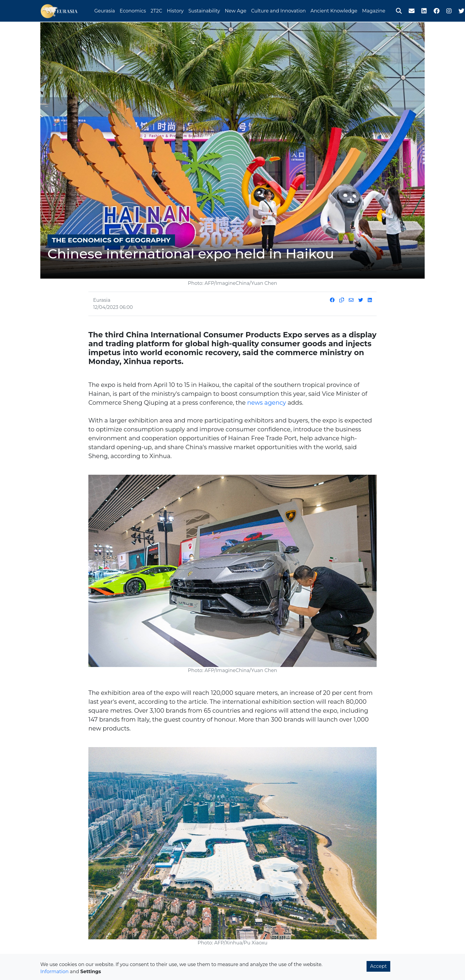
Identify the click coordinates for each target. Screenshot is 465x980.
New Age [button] (236, 10)
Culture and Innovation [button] (278, 10)
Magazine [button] (374, 10)
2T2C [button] (156, 10)
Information (54, 972)
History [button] (175, 10)
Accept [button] (378, 966)
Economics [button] (133, 10)
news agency (266, 403)
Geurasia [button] (105, 10)
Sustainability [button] (204, 10)
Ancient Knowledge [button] (334, 10)
